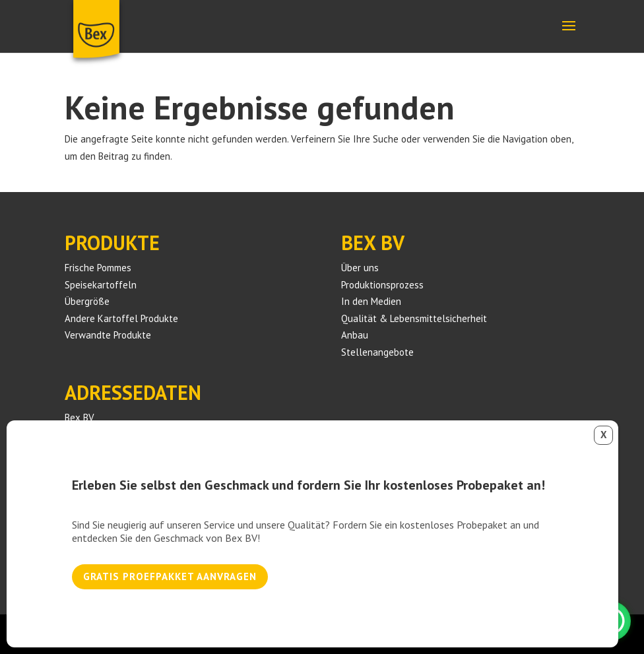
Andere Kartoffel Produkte (121, 318)
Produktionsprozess (382, 285)
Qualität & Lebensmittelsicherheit (414, 318)
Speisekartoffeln (101, 285)
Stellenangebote (377, 352)
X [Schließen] (604, 435)
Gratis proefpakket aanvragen (170, 576)
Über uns (360, 268)
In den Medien (371, 301)
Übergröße (87, 301)
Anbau (355, 335)
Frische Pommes (98, 268)
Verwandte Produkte (108, 335)
